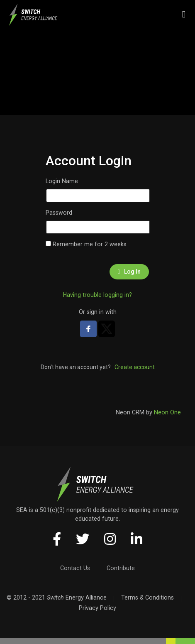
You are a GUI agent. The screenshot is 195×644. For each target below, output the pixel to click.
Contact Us (75, 568)
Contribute (121, 568)
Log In (129, 272)
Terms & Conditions (147, 597)
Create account (135, 367)
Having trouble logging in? (97, 295)
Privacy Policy (97, 608)
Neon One (167, 412)
